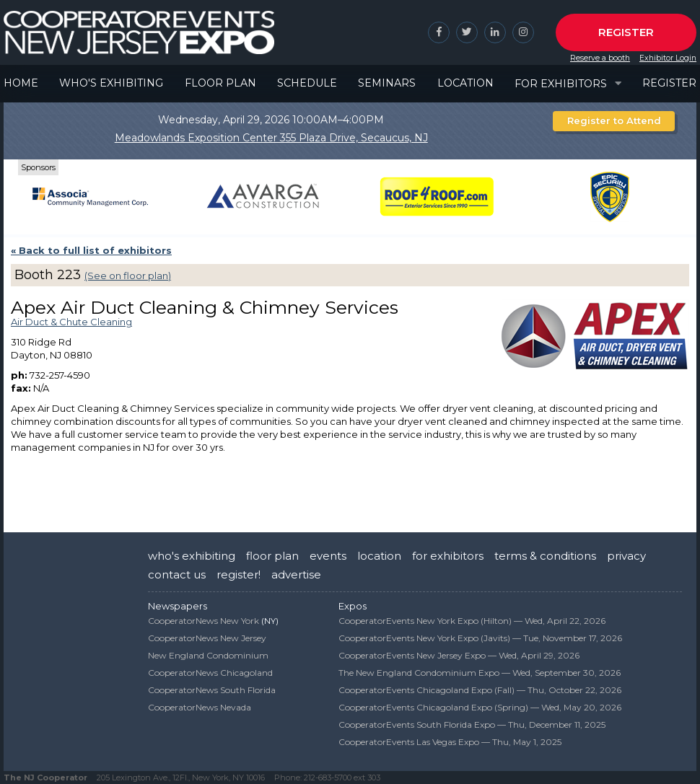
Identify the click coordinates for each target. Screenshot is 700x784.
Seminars (387, 83)
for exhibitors (448, 556)
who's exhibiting (192, 556)
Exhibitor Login (668, 58)
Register (626, 32)
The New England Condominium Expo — (480, 673)
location (379, 556)
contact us (177, 574)
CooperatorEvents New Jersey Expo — (459, 655)
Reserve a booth (600, 58)
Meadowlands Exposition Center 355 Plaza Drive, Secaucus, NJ (271, 138)
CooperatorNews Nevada (200, 707)
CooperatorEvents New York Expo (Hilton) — (472, 621)
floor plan (272, 556)
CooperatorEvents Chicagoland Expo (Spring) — (480, 707)
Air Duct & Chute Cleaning (71, 322)
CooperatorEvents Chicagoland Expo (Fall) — (480, 690)
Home (21, 83)
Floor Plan (220, 83)
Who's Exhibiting (111, 83)
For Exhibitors (561, 84)
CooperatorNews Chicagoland (210, 673)
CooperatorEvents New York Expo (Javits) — (480, 638)
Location (465, 83)
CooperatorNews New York (204, 621)
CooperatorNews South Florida (212, 690)
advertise (296, 574)
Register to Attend (614, 120)
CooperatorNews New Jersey (207, 638)
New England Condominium (208, 655)
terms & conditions (545, 556)
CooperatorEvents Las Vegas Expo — (450, 742)
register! (239, 574)
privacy (626, 556)
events (328, 556)
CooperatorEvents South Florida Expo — (472, 724)
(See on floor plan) (128, 276)
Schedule (307, 83)
